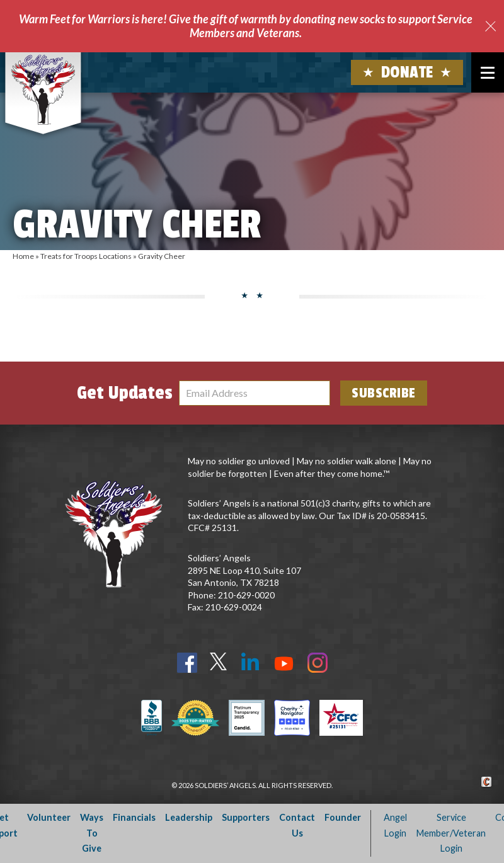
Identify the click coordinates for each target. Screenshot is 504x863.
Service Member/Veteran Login (451, 833)
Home (23, 256)
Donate (407, 72)
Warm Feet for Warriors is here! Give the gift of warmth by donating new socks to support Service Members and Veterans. (246, 26)
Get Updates (125, 393)
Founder (343, 817)
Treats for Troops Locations (86, 256)
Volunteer (49, 817)
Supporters (246, 817)
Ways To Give (92, 833)
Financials (134, 817)
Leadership (189, 817)
